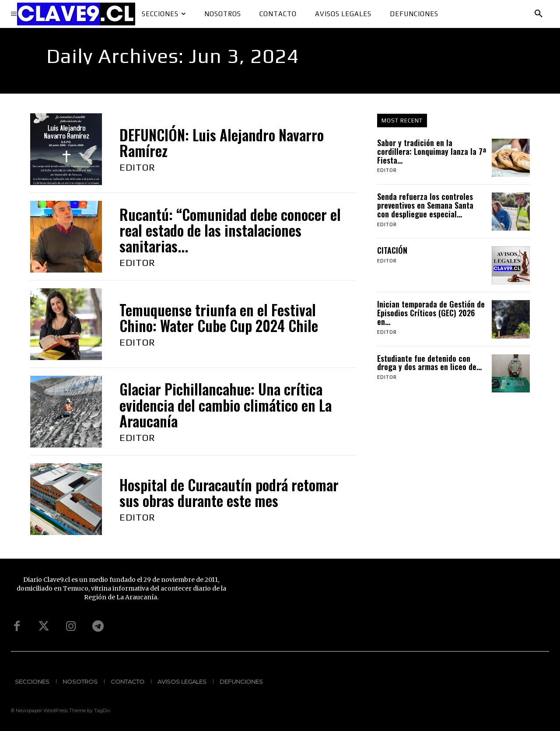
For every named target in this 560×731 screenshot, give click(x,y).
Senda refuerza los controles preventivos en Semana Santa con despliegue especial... (425, 205)
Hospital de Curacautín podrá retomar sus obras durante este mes (229, 493)
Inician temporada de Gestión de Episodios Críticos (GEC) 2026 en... (431, 313)
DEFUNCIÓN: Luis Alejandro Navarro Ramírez (222, 143)
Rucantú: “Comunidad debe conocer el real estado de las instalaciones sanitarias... (230, 231)
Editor (137, 167)
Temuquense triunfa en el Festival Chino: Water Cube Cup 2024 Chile (219, 318)
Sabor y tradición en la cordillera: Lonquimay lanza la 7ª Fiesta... (432, 151)
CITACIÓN (393, 250)
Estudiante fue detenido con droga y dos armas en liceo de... (429, 363)
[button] (539, 14)
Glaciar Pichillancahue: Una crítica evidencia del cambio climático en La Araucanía (226, 405)
